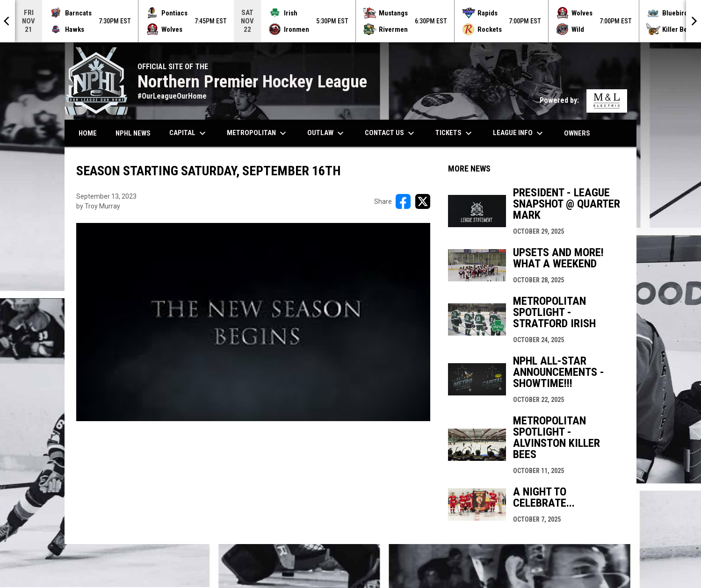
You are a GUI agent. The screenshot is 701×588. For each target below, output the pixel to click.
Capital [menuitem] (189, 133)
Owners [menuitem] (581, 133)
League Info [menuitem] (519, 133)
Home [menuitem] (88, 133)
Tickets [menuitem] (455, 133)
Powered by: (583, 100)
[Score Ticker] (350, 21)
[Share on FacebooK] (403, 201)
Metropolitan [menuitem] (258, 133)
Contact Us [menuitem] (391, 133)
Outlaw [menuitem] (327, 133)
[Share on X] (423, 201)
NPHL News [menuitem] (133, 133)
